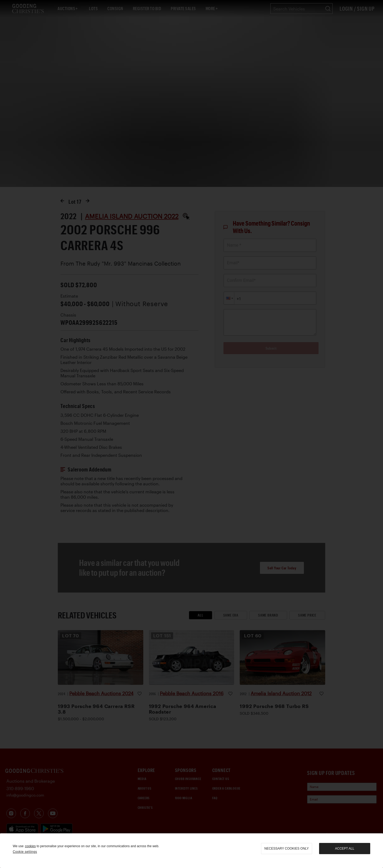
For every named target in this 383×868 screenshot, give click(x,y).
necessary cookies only (287, 849)
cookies (30, 846)
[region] (191, 851)
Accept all (345, 849)
